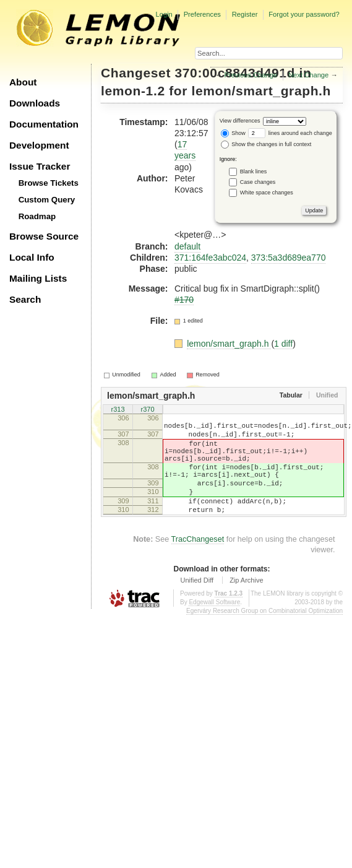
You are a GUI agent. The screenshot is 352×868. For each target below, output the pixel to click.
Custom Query (47, 200)
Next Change (308, 75)
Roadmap (37, 216)
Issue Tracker (40, 166)
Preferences (202, 14)
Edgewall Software (214, 626)
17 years (185, 150)
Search (25, 299)
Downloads (35, 103)
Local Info (32, 257)
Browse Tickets (49, 183)
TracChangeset (198, 563)
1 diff (283, 344)
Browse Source (44, 236)
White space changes (267, 192)
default (187, 246)
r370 (147, 410)
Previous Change (251, 75)
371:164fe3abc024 (210, 258)
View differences (240, 121)
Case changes (258, 181)
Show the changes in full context (266, 144)
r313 (118, 410)
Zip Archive (246, 604)
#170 (184, 300)
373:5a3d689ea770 (289, 258)
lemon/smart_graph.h (262, 91)
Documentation (44, 124)
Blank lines (254, 171)
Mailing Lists (38, 278)
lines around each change (290, 133)
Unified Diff (197, 604)
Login (164, 14)
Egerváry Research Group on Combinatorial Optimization (264, 635)
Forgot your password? (304, 14)
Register (245, 14)
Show (233, 133)
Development (39, 145)
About (23, 82)
